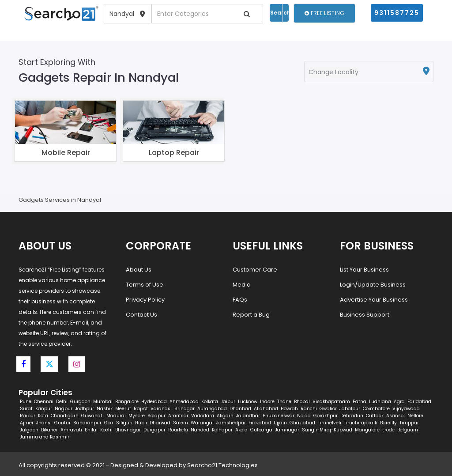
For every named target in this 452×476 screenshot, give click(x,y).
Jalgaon (29, 430)
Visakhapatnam (331, 402)
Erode (388, 430)
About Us (139, 270)
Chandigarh (65, 416)
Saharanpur (87, 423)
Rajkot (141, 409)
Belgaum (408, 430)
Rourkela (178, 430)
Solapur (156, 416)
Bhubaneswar (279, 416)
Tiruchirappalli (361, 423)
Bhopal (302, 402)
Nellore (415, 416)
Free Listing (324, 13)
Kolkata (210, 402)
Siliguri (124, 423)
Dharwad (160, 423)
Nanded (200, 430)
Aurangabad (212, 409)
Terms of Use (145, 285)
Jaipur (228, 402)
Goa (109, 423)
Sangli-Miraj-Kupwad (327, 430)
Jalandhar (248, 416)
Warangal (202, 423)
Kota (43, 416)
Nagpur (64, 409)
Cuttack (375, 416)
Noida (304, 416)
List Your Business (364, 270)
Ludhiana (380, 402)
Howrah (289, 409)
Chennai (44, 402)
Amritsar (178, 416)
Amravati (71, 430)
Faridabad (419, 402)
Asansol (395, 416)
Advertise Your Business (374, 300)
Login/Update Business (373, 285)
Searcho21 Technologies (222, 465)
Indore (267, 402)
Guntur (62, 423)
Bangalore (127, 402)
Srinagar (185, 409)
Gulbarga (261, 430)
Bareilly (388, 423)
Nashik (105, 409)
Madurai (116, 416)
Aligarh (225, 416)
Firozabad (260, 423)
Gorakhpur (326, 416)
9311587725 (397, 13)
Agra (399, 402)
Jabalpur (350, 409)
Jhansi (44, 423)
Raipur (28, 416)
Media (242, 285)
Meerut (123, 409)
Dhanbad (240, 409)
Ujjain (280, 423)
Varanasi (161, 409)
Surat (26, 409)
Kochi (106, 430)
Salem (181, 423)
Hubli (141, 423)
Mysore (137, 416)
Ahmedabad (184, 402)
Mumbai (103, 402)
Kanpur (44, 409)
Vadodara (203, 416)
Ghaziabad (302, 423)
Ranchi (309, 409)
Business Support (365, 315)
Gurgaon (80, 402)
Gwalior (328, 409)
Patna (360, 402)
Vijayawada (406, 409)
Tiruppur (409, 423)
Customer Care (255, 270)
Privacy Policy (145, 300)
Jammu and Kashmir (45, 437)
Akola (241, 430)
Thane (284, 402)
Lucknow (248, 402)
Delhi (62, 402)
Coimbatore (376, 409)
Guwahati (92, 416)
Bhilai (91, 430)
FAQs (240, 300)
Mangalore (367, 430)
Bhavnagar (128, 430)
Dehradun (352, 416)
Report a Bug (251, 315)
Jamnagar (287, 430)
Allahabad (266, 409)
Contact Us (141, 315)
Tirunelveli (330, 423)
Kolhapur (222, 430)
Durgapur (154, 430)
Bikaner (49, 430)
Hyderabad (154, 402)
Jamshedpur (231, 423)
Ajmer (27, 423)
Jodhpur (85, 409)
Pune (26, 402)
